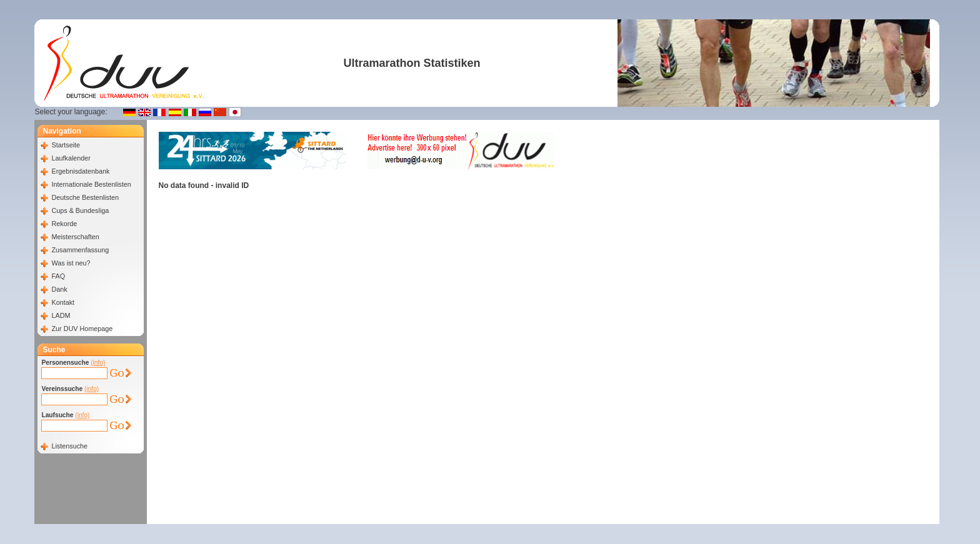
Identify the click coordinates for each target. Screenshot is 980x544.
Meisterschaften (75, 237)
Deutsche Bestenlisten (85, 197)
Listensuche (69, 446)
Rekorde (64, 224)
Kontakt (63, 302)
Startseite (66, 145)
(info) (98, 363)
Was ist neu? (71, 263)
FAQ (58, 276)
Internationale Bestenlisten (91, 184)
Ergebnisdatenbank (80, 171)
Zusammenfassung (80, 250)
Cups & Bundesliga (80, 210)
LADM (61, 315)
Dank (59, 289)
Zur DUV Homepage (82, 329)
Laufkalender (71, 158)
